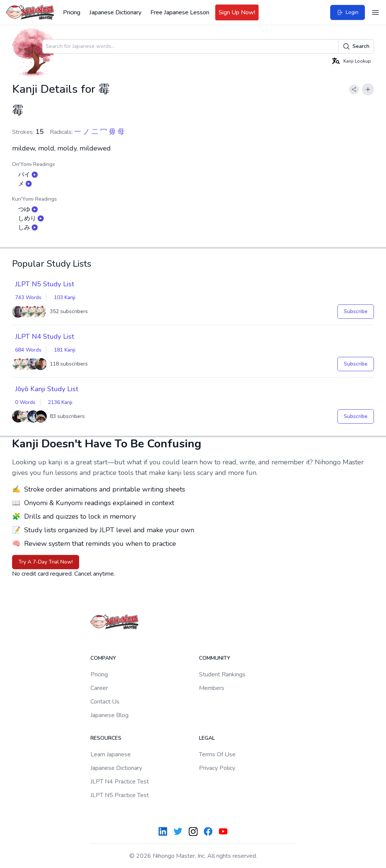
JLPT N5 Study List (45, 284)
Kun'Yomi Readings (34, 199)
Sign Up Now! (237, 12)
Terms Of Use (217, 754)
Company (103, 658)
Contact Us (105, 702)
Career (99, 688)
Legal (207, 738)
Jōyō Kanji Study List (47, 389)
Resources (106, 738)
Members (212, 688)
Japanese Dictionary (115, 12)
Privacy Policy (217, 768)
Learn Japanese (111, 754)
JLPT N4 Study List (45, 336)
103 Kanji (65, 297)
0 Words (25, 402)
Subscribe (356, 311)
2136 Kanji (60, 402)
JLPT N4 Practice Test (120, 782)
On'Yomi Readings (34, 164)
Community (215, 658)
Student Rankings (222, 674)
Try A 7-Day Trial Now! (46, 562)
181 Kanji (65, 350)
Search (356, 46)
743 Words (28, 297)
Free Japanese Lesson (180, 12)
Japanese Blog (110, 715)
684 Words (28, 350)
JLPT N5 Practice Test (120, 795)
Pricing (72, 12)
